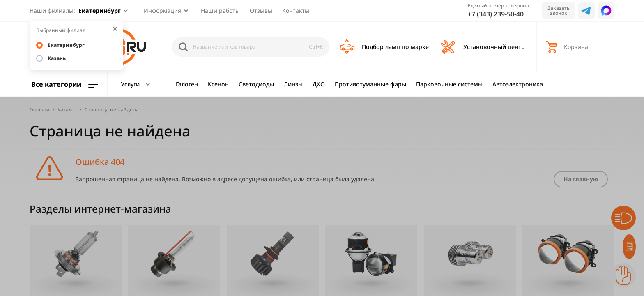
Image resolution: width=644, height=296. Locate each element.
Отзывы (261, 10)
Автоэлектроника (518, 84)
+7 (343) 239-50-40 (496, 14)
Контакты (296, 10)
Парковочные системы (449, 84)
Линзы (293, 84)
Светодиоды (256, 84)
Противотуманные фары (370, 84)
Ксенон (218, 84)
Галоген (187, 84)
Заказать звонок (559, 10)
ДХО (319, 84)
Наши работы (220, 10)
